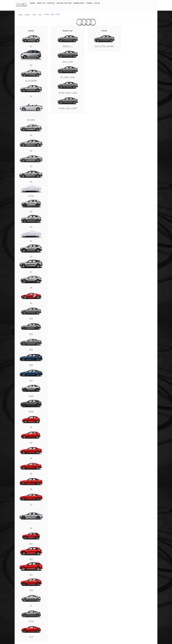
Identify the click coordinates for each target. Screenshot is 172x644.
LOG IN (97, 4)
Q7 (31, 272)
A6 (31, 151)
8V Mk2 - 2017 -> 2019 (68, 108)
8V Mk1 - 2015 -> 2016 (68, 93)
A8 (31, 182)
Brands (27, 14)
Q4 (31, 241)
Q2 (31, 211)
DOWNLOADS (79, 4)
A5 (31, 135)
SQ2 (31, 544)
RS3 (40, 14)
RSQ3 (31, 396)
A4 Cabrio (31, 120)
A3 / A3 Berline (31, 81)
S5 (31, 474)
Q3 (31, 227)
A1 (31, 46)
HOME (33, 4)
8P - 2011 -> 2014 (68, 77)
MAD (22, 5)
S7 (31, 505)
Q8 (31, 287)
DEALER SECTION (64, 4)
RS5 (31, 349)
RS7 (31, 380)
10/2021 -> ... (68, 46)
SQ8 (31, 590)
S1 (31, 427)
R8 (31, 303)
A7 (31, 166)
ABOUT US (41, 4)
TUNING (89, 4)
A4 (31, 96)
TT (31, 606)
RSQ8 (31, 412)
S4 (31, 458)
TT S (31, 637)
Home (20, 14)
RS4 (31, 334)
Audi (34, 14)
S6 (31, 489)
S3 (31, 443)
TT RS (31, 621)
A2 (31, 65)
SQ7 (31, 575)
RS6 (31, 365)
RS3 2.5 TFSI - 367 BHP (104, 46)
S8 (31, 528)
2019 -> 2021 (68, 62)
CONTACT (51, 4)
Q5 (31, 256)
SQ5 (31, 559)
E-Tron (31, 196)
